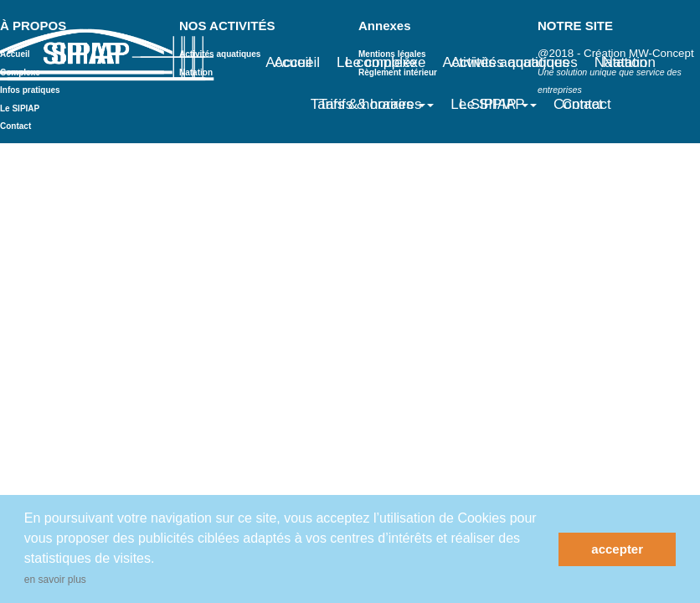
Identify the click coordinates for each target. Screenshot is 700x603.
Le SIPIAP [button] (498, 104)
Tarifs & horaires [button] (377, 104)
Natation (629, 62)
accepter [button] (617, 549)
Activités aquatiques (514, 62)
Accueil (297, 62)
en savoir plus (55, 580)
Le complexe (385, 62)
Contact (587, 104)
